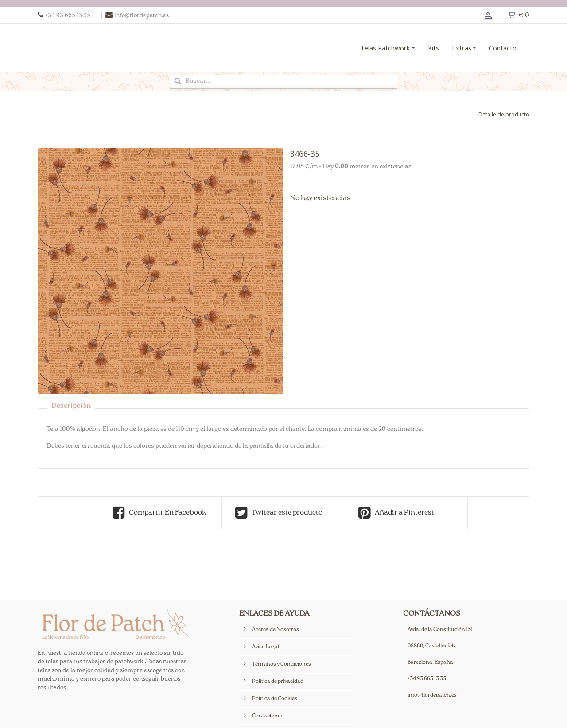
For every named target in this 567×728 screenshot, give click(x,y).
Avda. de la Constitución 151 (440, 630)
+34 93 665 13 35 (427, 679)
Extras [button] (462, 48)
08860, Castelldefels (432, 646)
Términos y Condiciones (282, 664)
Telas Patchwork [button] (385, 48)
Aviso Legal (266, 647)
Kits (433, 48)
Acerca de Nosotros (276, 630)
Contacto (503, 48)
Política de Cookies (275, 699)
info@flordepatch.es (432, 695)
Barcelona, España (430, 663)
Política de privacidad (278, 682)
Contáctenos (268, 716)
